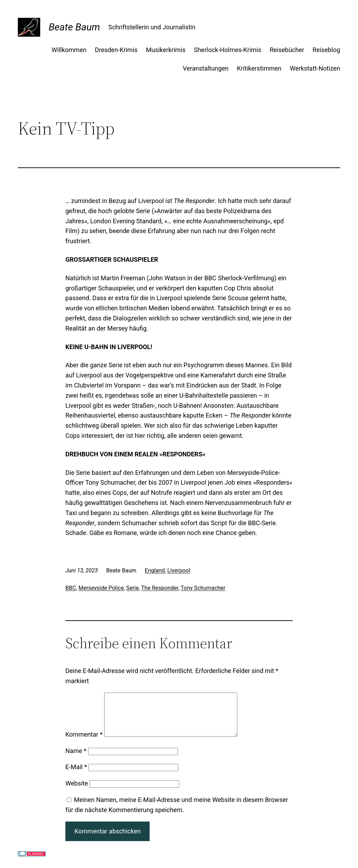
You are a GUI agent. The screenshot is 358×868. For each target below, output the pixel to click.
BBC (71, 588)
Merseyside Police (101, 588)
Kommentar (84, 743)
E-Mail (76, 775)
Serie (133, 588)
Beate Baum (74, 27)
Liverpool (179, 570)
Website (77, 792)
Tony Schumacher (203, 588)
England (155, 570)
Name (76, 759)
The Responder (160, 588)
